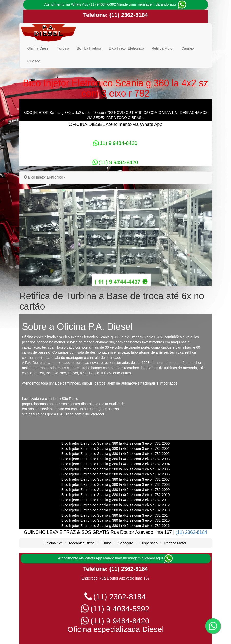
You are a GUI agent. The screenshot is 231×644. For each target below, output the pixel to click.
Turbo (107, 543)
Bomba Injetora (89, 48)
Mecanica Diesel (82, 543)
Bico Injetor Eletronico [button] (45, 177)
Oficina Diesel (38, 48)
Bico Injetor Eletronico (126, 48)
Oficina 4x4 (54, 543)
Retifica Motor (163, 48)
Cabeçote (125, 543)
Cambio (187, 48)
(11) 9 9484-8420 (115, 143)
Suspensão (149, 543)
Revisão (34, 61)
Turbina (63, 48)
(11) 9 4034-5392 (116, 609)
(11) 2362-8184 (128, 15)
